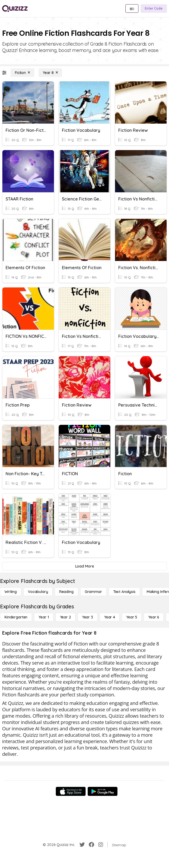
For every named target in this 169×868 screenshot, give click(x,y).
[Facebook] (91, 845)
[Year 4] (110, 617)
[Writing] (11, 592)
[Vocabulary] (38, 592)
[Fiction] (22, 73)
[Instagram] (101, 845)
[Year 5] (132, 617)
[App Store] (71, 791)
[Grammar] (93, 592)
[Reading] (66, 592)
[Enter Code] (154, 8)
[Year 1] (44, 617)
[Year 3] (88, 617)
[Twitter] (82, 845)
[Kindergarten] (16, 617)
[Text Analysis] (124, 592)
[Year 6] (154, 617)
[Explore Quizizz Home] (15, 8)
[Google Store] (103, 791)
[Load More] (84, 566)
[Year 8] (50, 73)
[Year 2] (66, 617)
